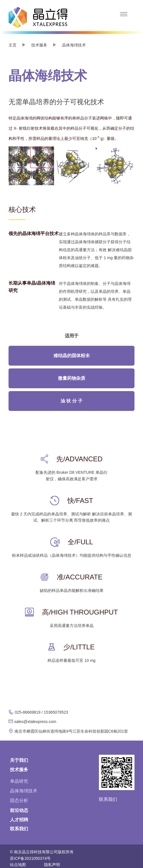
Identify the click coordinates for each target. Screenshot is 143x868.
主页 (13, 45)
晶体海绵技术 (24, 791)
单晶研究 (19, 781)
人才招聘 (19, 820)
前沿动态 (19, 810)
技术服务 (19, 770)
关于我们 (19, 760)
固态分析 (19, 800)
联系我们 (19, 829)
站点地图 (18, 865)
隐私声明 (52, 865)
